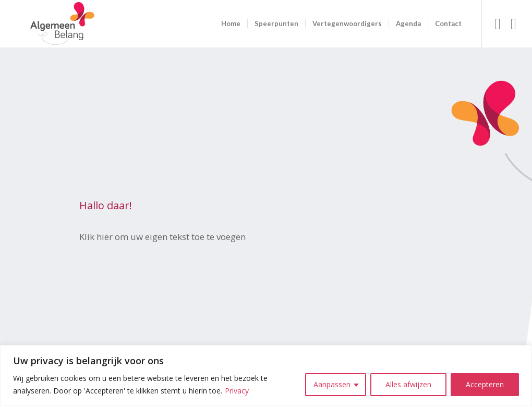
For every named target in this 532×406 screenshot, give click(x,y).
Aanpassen (332, 384)
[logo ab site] (62, 24)
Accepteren (485, 384)
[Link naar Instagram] (514, 23)
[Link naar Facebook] (498, 23)
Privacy (237, 391)
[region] (266, 375)
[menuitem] (231, 24)
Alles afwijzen (408, 384)
